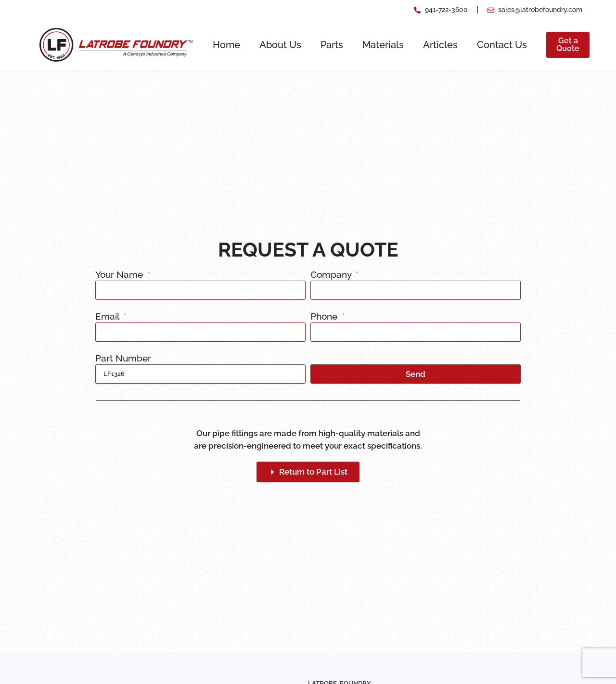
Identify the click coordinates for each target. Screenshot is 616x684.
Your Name (120, 275)
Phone (325, 317)
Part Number (123, 359)
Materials (383, 45)
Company (332, 275)
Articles (440, 45)
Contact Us (502, 45)
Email (108, 317)
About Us (280, 45)
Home (226, 45)
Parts (332, 45)
